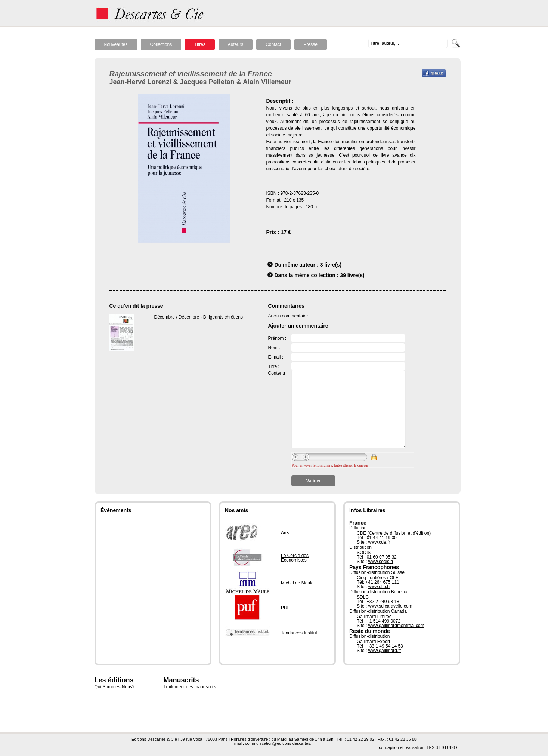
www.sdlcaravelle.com (390, 606)
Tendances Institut (299, 633)
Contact (273, 44)
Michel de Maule (297, 583)
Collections (161, 44)
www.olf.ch (379, 587)
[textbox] (408, 43)
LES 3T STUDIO (442, 747)
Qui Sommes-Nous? (115, 687)
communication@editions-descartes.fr (279, 743)
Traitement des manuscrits (190, 687)
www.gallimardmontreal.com (396, 626)
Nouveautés (116, 44)
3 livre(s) (331, 265)
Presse (311, 44)
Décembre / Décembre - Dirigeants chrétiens (199, 317)
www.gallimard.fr (385, 651)
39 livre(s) (352, 275)
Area (286, 533)
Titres (200, 44)
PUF (285, 608)
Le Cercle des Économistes (295, 558)
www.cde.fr (379, 542)
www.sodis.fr (381, 562)
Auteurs (236, 44)
